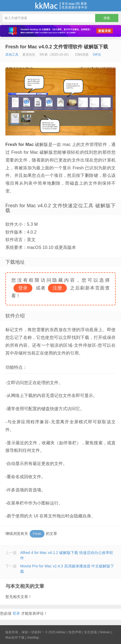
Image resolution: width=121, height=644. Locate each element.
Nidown (105, 632)
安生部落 (91, 632)
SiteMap (33, 638)
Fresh (37, 534)
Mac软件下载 (15, 638)
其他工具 (12, 55)
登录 (16, 613)
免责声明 (75, 632)
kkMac (60, 6)
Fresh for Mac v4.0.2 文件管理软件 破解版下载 (57, 47)
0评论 (97, 55)
